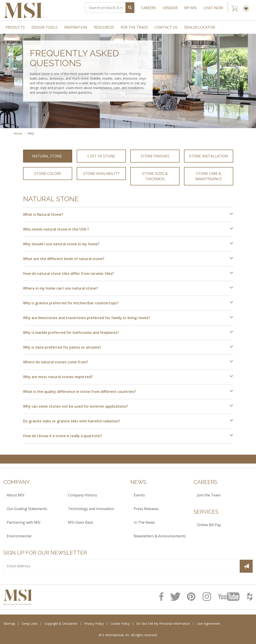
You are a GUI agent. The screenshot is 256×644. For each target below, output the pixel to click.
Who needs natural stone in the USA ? (128, 229)
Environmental (19, 536)
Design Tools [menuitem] (44, 27)
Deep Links (30, 624)
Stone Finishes (155, 156)
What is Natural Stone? (128, 214)
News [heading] (138, 482)
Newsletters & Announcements (160, 536)
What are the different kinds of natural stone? (128, 259)
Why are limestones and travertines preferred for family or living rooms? (128, 318)
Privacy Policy (94, 624)
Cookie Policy (120, 624)
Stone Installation (208, 156)
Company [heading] (17, 482)
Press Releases (146, 509)
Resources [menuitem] (104, 27)
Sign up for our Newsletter (45, 553)
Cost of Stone (101, 156)
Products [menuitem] (15, 27)
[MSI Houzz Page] (250, 597)
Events (139, 495)
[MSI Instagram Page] (208, 597)
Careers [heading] (205, 482)
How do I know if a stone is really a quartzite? (128, 436)
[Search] (105, 8)
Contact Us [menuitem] (166, 27)
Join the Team (209, 495)
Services (206, 512)
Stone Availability (101, 174)
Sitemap (9, 624)
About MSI (16, 495)
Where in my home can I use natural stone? (128, 288)
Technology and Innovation (91, 509)
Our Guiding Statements (27, 509)
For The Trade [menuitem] (134, 27)
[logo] (18, 597)
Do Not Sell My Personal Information (163, 624)
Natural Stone (48, 156)
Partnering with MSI (24, 522)
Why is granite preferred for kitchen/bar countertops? (128, 303)
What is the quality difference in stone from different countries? (128, 392)
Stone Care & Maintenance (209, 176)
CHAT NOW (213, 8)
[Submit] (246, 566)
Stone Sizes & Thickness (155, 176)
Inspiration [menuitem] (76, 27)
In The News (144, 522)
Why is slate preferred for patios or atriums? (128, 347)
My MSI (191, 8)
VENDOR (170, 8)
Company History (83, 495)
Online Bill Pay (209, 525)
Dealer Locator (200, 27)
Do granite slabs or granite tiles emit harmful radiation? (128, 421)
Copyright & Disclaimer (61, 624)
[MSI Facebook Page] (162, 597)
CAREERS (149, 8)
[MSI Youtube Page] (231, 597)
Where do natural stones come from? (128, 362)
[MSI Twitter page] (176, 597)
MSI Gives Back (81, 522)
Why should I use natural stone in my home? (128, 244)
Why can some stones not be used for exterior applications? (128, 406)
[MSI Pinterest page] (193, 597)
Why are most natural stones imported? (128, 377)
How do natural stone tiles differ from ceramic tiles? (128, 273)
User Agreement (208, 624)
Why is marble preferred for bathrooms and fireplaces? (128, 333)
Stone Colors (48, 174)
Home (18, 133)
